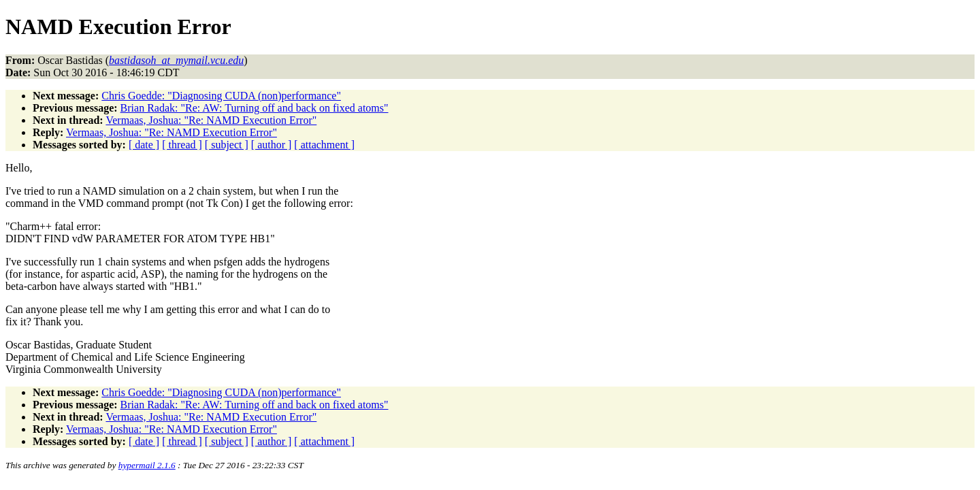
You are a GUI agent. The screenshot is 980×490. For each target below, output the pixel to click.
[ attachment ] (324, 145)
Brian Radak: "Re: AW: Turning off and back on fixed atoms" (255, 108)
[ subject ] (227, 145)
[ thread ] (182, 145)
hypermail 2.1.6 (147, 465)
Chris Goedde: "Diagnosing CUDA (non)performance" (221, 96)
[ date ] (144, 145)
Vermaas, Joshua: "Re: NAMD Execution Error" (211, 120)
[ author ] (272, 145)
